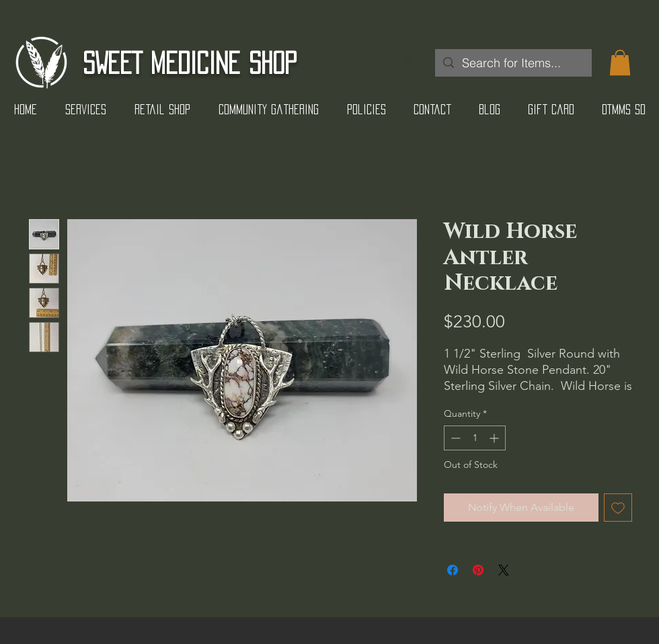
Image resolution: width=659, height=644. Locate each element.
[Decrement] (454, 438)
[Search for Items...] (513, 63)
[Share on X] (504, 570)
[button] (620, 63)
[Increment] (495, 438)
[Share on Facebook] (453, 570)
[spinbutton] (475, 438)
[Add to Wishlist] (618, 508)
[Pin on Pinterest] (478, 570)
